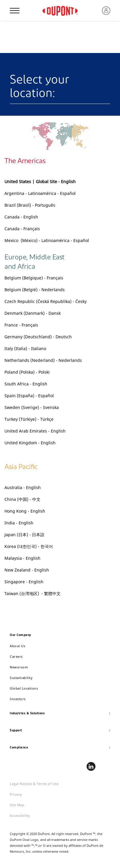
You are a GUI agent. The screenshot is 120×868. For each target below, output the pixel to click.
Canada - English (21, 217)
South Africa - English (26, 384)
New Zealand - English (27, 570)
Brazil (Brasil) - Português (30, 205)
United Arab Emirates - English (35, 431)
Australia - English (23, 487)
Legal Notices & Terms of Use (34, 784)
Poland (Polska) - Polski (27, 372)
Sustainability (21, 678)
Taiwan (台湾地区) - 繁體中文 (33, 593)
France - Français (21, 325)
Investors (18, 699)
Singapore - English (25, 582)
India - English (19, 523)
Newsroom (19, 667)
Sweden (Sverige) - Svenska (32, 407)
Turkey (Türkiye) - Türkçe (29, 419)
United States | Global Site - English (40, 182)
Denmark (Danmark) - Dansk (33, 313)
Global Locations (24, 688)
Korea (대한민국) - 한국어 (29, 546)
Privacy (16, 794)
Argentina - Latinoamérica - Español (40, 193)
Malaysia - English (22, 558)
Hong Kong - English (25, 511)
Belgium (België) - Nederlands (35, 290)
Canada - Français (22, 229)
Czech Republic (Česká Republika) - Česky (46, 301)
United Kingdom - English (30, 443)
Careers (16, 656)
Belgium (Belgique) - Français (34, 278)
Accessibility (20, 815)
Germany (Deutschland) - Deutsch (38, 337)
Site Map (17, 805)
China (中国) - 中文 (22, 499)
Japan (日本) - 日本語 (24, 535)
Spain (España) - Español (29, 396)
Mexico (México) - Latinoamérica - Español (47, 240)
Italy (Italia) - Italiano (25, 348)
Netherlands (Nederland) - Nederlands (43, 360)
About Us (17, 646)
